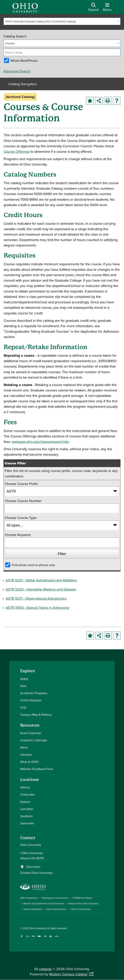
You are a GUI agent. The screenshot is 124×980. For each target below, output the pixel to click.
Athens (25, 787)
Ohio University (38, 928)
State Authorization (56, 909)
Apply (24, 679)
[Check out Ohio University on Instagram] (28, 938)
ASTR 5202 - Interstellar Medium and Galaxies (41, 589)
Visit (23, 707)
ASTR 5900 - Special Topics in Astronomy (38, 608)
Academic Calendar (34, 740)
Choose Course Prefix (21, 484)
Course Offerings (17, 151)
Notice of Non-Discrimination (83, 903)
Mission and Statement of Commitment (44, 903)
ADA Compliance (29, 898)
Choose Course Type (21, 518)
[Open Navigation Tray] (107, 9)
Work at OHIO (29, 762)
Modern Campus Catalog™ (69, 974)
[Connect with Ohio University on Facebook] (22, 938)
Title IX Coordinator (81, 909)
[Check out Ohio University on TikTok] (51, 938)
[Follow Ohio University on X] (45, 938)
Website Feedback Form (37, 769)
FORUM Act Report (83, 898)
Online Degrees (31, 700)
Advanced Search (17, 71)
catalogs (45, 969)
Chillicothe (28, 794)
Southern (26, 816)
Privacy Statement (33, 909)
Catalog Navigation (23, 84)
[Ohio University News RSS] (57, 938)
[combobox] (62, 21)
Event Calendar (31, 733)
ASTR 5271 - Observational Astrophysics (36, 598)
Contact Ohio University (36, 873)
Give (23, 686)
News (24, 747)
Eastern (25, 802)
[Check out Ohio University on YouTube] (39, 938)
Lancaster (27, 809)
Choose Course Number (23, 501)
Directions (33, 867)
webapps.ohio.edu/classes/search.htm (40, 442)
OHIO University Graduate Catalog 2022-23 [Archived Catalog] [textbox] (41, 21)
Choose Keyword (18, 535)
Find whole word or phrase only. (34, 565)
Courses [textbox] (10, 43)
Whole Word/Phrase (24, 61)
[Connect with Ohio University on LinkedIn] (33, 938)
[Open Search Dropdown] (94, 9)
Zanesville (27, 823)
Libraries (26, 755)
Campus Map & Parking (36, 715)
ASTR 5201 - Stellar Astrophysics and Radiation (41, 580)
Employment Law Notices (55, 898)
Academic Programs (34, 693)
